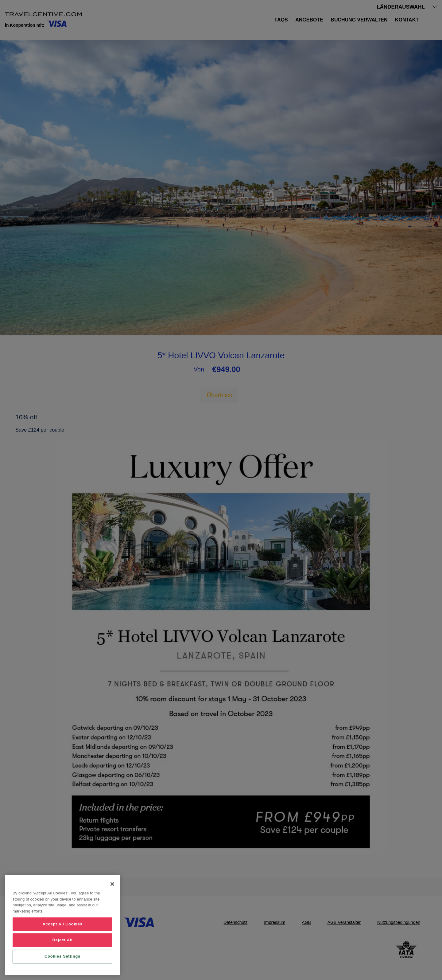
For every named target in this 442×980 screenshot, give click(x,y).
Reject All (63, 940)
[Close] (112, 884)
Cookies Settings (62, 956)
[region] (62, 925)
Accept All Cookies (62, 924)
